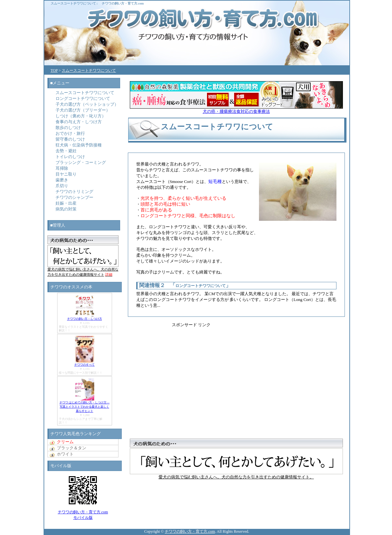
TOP (54, 70)
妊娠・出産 (66, 203)
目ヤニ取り (66, 174)
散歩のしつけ (68, 128)
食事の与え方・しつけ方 (79, 122)
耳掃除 (62, 168)
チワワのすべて (84, 365)
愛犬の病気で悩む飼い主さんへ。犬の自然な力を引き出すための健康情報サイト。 (236, 475)
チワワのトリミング (74, 192)
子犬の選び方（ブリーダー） (83, 110)
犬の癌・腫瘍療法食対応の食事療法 (236, 109)
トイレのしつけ (70, 157)
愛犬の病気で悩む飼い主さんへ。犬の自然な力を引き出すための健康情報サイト (83, 270)
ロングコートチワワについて (201, 286)
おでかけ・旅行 (70, 133)
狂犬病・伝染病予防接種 (79, 145)
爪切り (62, 186)
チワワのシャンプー (74, 197)
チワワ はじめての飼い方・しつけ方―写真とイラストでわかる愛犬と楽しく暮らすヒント (84, 407)
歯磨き (62, 180)
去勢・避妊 (66, 151)
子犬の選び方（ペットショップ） (87, 104)
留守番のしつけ (70, 139)
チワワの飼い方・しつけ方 (85, 319)
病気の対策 (66, 209)
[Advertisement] (261, 373)
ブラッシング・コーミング (81, 162)
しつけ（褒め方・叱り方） (81, 116)
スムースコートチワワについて (73, 3)
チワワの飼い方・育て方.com (123, 3)
